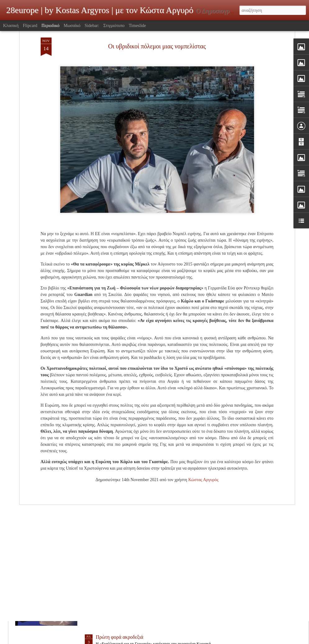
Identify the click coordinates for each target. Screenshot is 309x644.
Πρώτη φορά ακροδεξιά (119, 637)
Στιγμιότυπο (114, 26)
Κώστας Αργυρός (203, 412)
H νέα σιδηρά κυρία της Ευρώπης (129, 566)
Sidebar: (92, 26)
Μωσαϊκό (72, 26)
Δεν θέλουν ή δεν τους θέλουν (126, 496)
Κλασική (11, 26)
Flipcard (30, 26)
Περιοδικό (51, 26)
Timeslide (138, 26)
